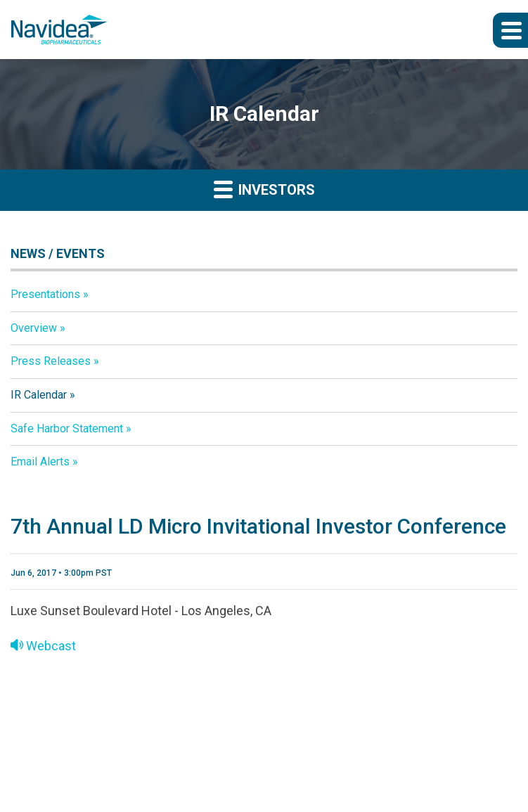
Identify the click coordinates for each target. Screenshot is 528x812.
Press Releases (51, 361)
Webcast (43, 646)
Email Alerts (40, 462)
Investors (264, 189)
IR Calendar (39, 395)
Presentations (45, 294)
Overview (34, 328)
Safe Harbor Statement (67, 428)
